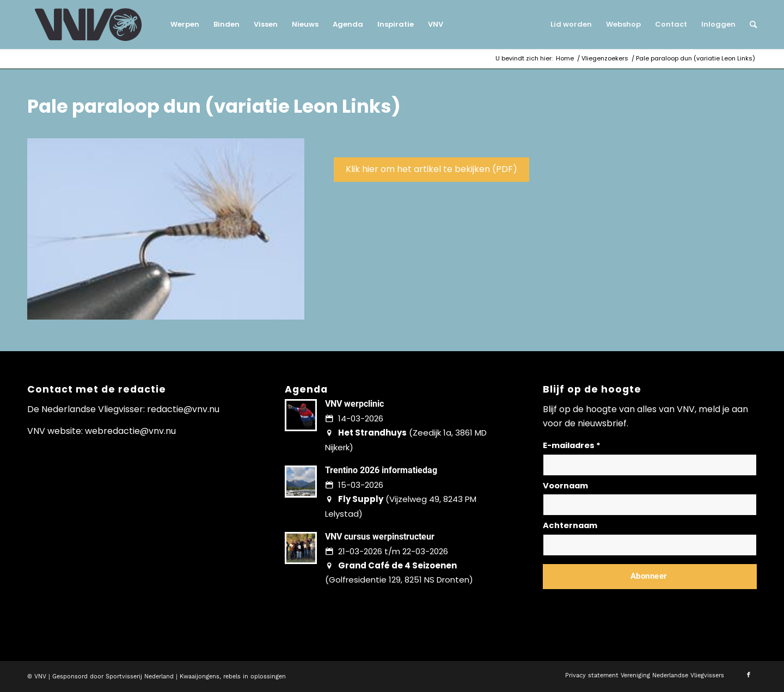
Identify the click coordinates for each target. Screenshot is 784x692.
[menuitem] (185, 25)
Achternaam (570, 525)
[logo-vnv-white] (88, 25)
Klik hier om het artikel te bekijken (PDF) (431, 169)
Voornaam (565, 486)
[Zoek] (750, 25)
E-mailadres (572, 445)
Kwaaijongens (200, 676)
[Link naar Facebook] (749, 675)
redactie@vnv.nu (183, 409)
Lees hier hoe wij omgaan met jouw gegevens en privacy (623, 602)
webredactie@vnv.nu (130, 431)
